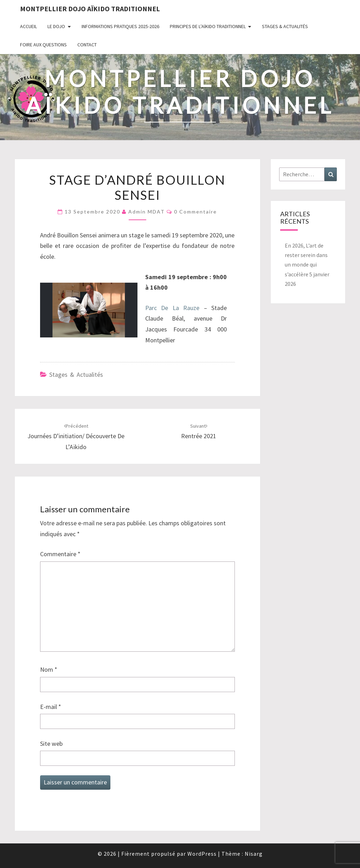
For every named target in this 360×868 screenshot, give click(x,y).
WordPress (202, 854)
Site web (51, 744)
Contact (87, 45)
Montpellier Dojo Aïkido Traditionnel (90, 9)
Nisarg (254, 854)
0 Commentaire (195, 212)
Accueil (28, 26)
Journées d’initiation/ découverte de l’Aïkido (76, 437)
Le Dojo (56, 26)
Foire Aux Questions (43, 45)
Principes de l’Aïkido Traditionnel (208, 26)
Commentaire (60, 554)
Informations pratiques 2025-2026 (120, 26)
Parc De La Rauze (172, 308)
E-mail (51, 707)
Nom (49, 669)
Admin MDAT (147, 212)
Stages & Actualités (285, 26)
